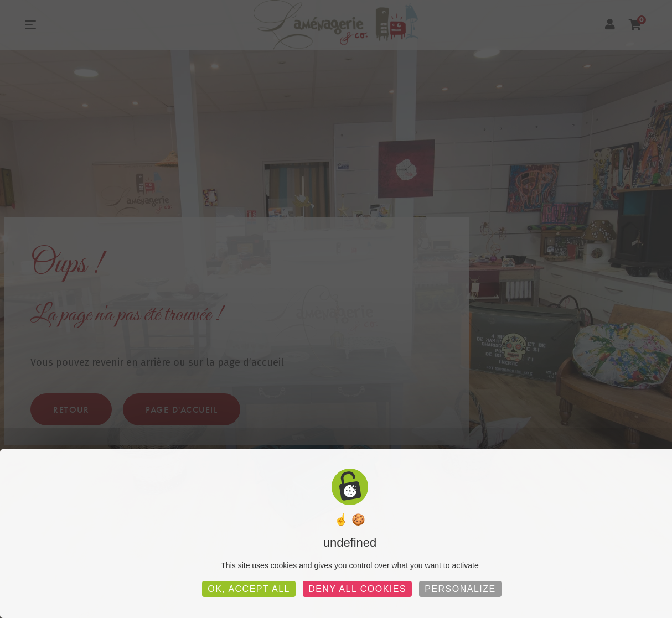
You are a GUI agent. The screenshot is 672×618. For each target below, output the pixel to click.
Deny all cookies (357, 589)
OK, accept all (249, 589)
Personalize (460, 589)
